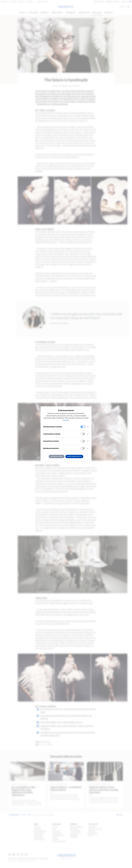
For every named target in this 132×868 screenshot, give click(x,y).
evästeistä (66, 420)
